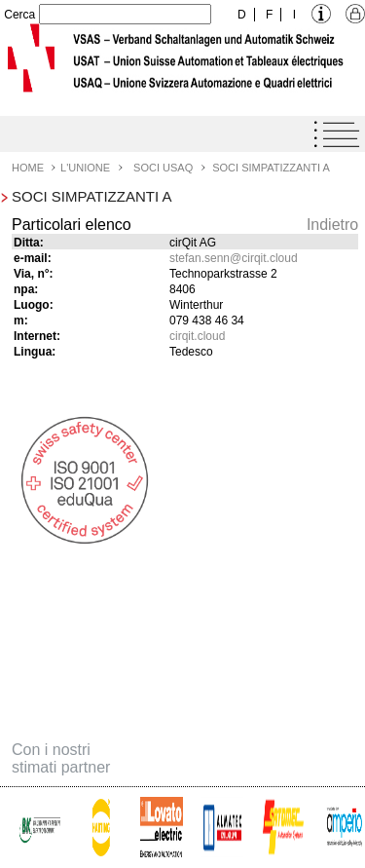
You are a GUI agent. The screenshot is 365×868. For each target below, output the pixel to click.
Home (28, 168)
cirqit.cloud (197, 336)
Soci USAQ (163, 168)
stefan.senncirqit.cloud (234, 258)
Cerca (19, 15)
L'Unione (85, 168)
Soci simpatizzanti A (271, 168)
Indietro (332, 225)
